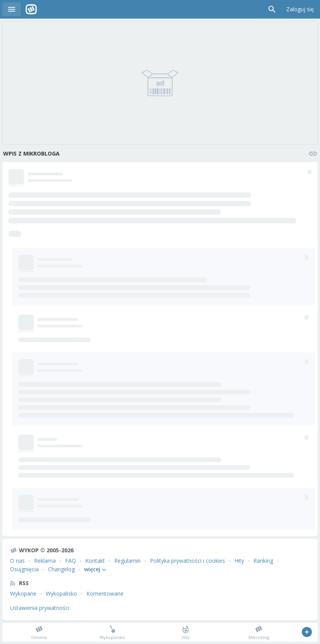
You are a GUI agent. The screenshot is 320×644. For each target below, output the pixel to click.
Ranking (263, 561)
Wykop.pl (31, 9)
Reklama (45, 561)
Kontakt (95, 561)
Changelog (61, 569)
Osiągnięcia (24, 569)
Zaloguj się (300, 9)
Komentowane (105, 593)
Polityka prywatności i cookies (188, 561)
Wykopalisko (61, 593)
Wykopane (23, 593)
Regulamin (127, 561)
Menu (12, 9)
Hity (239, 561)
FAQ (71, 561)
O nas (17, 561)
